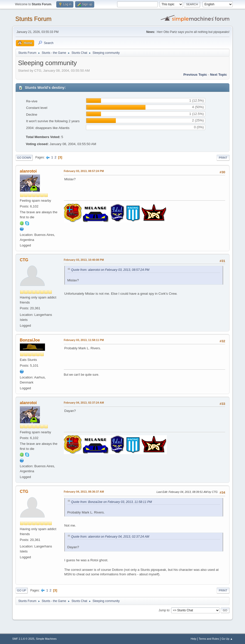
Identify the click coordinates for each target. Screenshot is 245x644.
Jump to (164, 610)
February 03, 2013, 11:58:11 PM (84, 340)
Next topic (218, 75)
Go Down (24, 158)
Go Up (22, 590)
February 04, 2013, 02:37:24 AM (84, 403)
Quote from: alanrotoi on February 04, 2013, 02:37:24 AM (110, 537)
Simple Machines (46, 639)
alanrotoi (28, 171)
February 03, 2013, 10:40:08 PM (84, 260)
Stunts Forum (33, 19)
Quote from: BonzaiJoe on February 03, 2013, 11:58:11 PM (112, 502)
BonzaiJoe (30, 340)
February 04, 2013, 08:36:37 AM (84, 492)
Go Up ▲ (227, 639)
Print (223, 158)
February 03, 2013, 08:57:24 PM (84, 171)
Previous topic (195, 75)
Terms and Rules (209, 639)
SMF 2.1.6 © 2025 (23, 639)
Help (193, 639)
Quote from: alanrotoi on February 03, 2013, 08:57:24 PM (110, 270)
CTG (24, 260)
